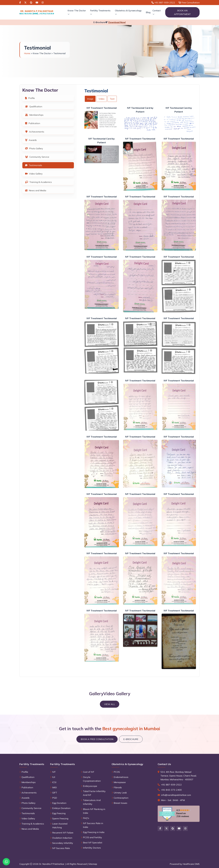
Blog (148, 12)
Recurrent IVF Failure (63, 833)
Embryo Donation (61, 808)
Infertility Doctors (92, 848)
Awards (31, 140)
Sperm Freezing (60, 818)
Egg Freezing (59, 813)
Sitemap (93, 864)
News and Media (36, 190)
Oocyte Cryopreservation (92, 779)
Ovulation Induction (62, 838)
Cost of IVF (89, 772)
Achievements (35, 132)
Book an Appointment (182, 12)
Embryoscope (90, 786)
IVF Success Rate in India (93, 825)
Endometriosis (121, 777)
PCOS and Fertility (92, 837)
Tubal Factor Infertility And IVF (94, 793)
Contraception (121, 798)
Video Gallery (34, 174)
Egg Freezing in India (94, 832)
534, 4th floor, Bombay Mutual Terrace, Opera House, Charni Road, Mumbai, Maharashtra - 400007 (178, 776)
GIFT (55, 793)
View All (110, 704)
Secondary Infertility (63, 843)
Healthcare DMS (191, 864)
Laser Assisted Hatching (60, 826)
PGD (55, 798)
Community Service (37, 157)
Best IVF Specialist (93, 843)
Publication (33, 123)
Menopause (120, 782)
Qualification (34, 106)
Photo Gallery (34, 148)
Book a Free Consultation (97, 739)
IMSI (54, 787)
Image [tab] (90, 99)
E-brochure (131, 739)
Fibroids (118, 787)
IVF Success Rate (61, 848)
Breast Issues (120, 803)
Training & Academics (38, 182)
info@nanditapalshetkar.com (176, 795)
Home (27, 53)
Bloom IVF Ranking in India (94, 811)
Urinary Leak (120, 793)
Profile (30, 98)
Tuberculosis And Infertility (92, 802)
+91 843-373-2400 (171, 790)
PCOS (117, 772)
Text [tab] (112, 99)
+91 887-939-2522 (171, 785)
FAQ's (86, 818)
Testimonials (34, 165)
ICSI (54, 782)
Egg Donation (59, 803)
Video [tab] (102, 99)
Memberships (34, 115)
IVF (54, 772)
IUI (54, 777)
